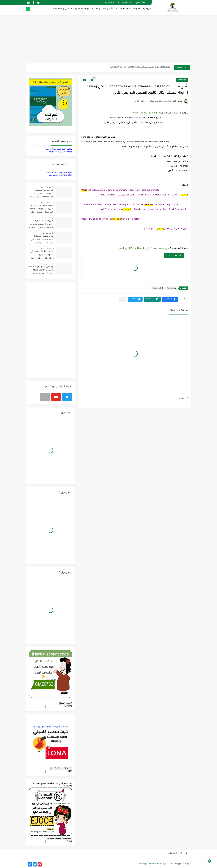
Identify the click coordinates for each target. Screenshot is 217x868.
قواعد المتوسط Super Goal (59, 149)
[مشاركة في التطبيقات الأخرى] (123, 299)
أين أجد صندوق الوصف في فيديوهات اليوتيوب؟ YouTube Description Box (42, 255)
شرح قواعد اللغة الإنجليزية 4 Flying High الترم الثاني (144, 248)
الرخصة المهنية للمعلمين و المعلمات (71, 10)
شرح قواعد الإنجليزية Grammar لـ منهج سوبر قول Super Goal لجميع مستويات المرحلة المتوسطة (41, 225)
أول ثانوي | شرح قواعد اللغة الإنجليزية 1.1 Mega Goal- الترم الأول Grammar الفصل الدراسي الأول (41, 271)
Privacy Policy (108, 3)
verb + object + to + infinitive (148, 113)
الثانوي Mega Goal (105, 10)
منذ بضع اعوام (46, 187)
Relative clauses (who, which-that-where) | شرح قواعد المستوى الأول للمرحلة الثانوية (42, 240)
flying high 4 (158, 288)
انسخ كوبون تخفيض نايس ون (59, 838)
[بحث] (28, 10)
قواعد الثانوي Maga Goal (61, 152)
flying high (182, 80)
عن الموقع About (125, 3)
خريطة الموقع (142, 3)
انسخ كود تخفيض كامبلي (61, 768)
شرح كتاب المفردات (178, 853)
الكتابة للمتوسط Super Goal (59, 173)
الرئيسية (147, 10)
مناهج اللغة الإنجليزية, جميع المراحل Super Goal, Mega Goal (143, 67)
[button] (170, 299)
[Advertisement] (108, 39)
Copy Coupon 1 (66, 703)
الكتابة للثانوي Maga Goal (60, 175)
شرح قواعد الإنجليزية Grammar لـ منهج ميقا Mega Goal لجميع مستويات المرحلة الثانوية (42, 194)
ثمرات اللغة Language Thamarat (153, 864)
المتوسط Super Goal (130, 10)
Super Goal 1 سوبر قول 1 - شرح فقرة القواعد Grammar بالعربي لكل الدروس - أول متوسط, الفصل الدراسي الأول (41, 210)
